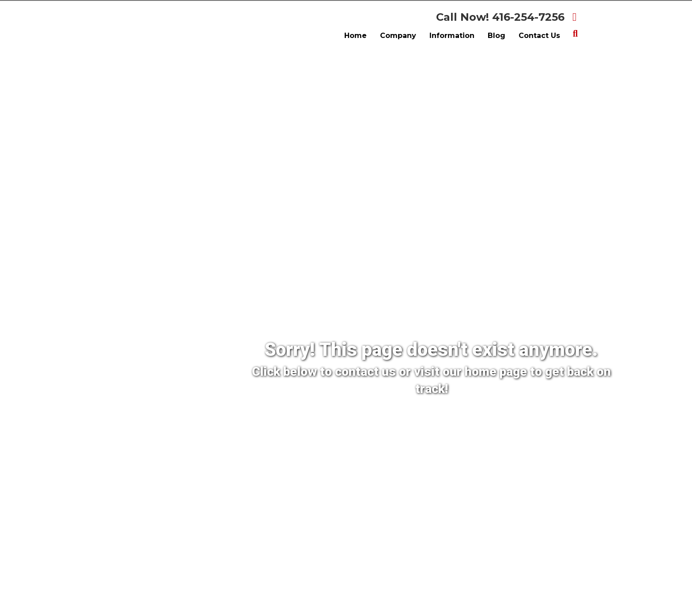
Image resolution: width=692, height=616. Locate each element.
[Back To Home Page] (466, 418)
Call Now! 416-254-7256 (500, 17)
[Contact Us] (381, 418)
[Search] (575, 34)
